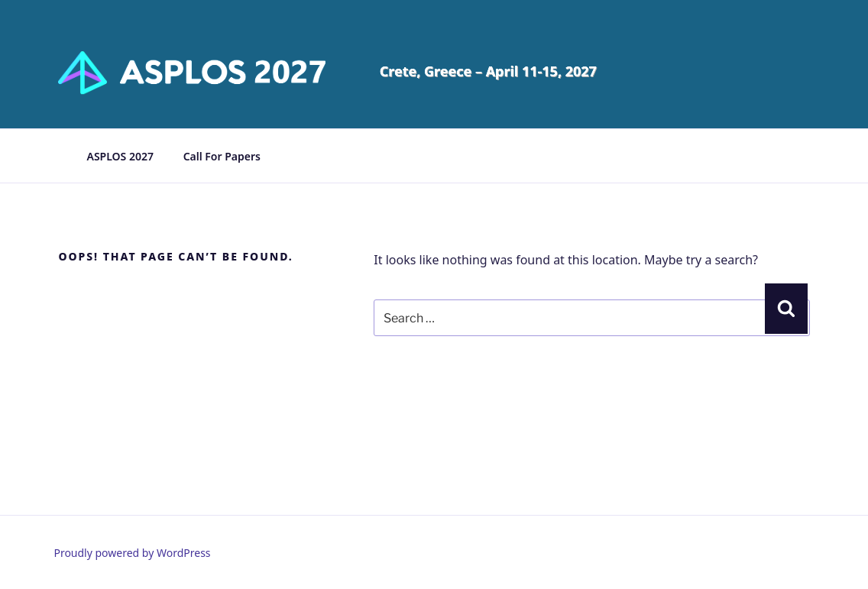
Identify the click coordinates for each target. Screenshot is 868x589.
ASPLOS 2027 (120, 156)
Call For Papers (222, 156)
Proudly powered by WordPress (132, 553)
